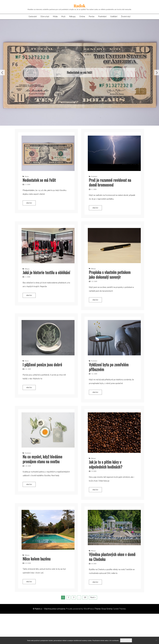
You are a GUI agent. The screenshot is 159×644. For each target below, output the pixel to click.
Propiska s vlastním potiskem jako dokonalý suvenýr (110, 274)
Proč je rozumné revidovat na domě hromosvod (110, 182)
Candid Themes (119, 609)
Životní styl (126, 17)
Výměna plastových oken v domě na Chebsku (112, 557)
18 (85, 597)
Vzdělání (114, 17)
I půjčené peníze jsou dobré (42, 364)
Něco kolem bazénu (37, 559)
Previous (2, 72)
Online (82, 17)
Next (157, 72)
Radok (79, 6)
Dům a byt (45, 17)
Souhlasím (126, 640)
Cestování (33, 17)
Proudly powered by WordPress (80, 609)
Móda (55, 17)
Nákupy (72, 17)
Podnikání (102, 17)
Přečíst (29, 203)
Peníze (92, 17)
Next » (93, 597)
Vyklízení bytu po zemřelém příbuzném (109, 367)
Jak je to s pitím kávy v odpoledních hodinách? (106, 464)
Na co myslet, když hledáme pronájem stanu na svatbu (42, 459)
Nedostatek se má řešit (79, 72)
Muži (63, 17)
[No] (156, 640)
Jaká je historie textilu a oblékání (46, 272)
